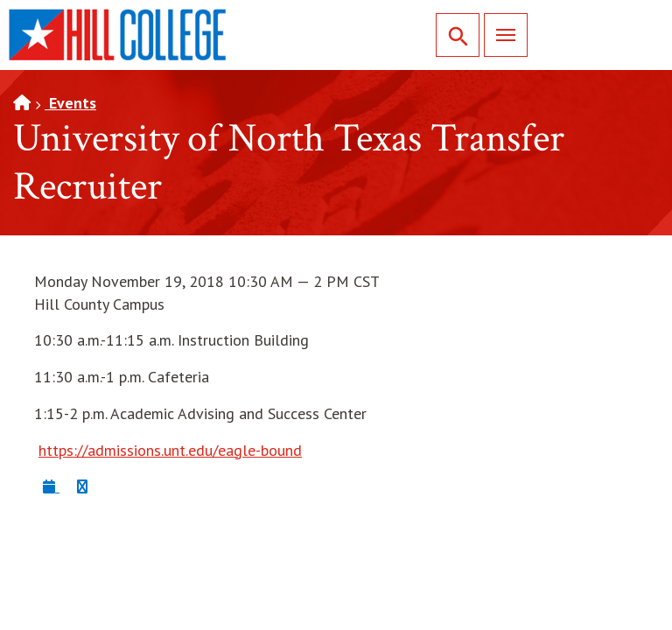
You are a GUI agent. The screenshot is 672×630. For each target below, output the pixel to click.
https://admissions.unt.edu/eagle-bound (170, 450)
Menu (500, 35)
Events (70, 103)
